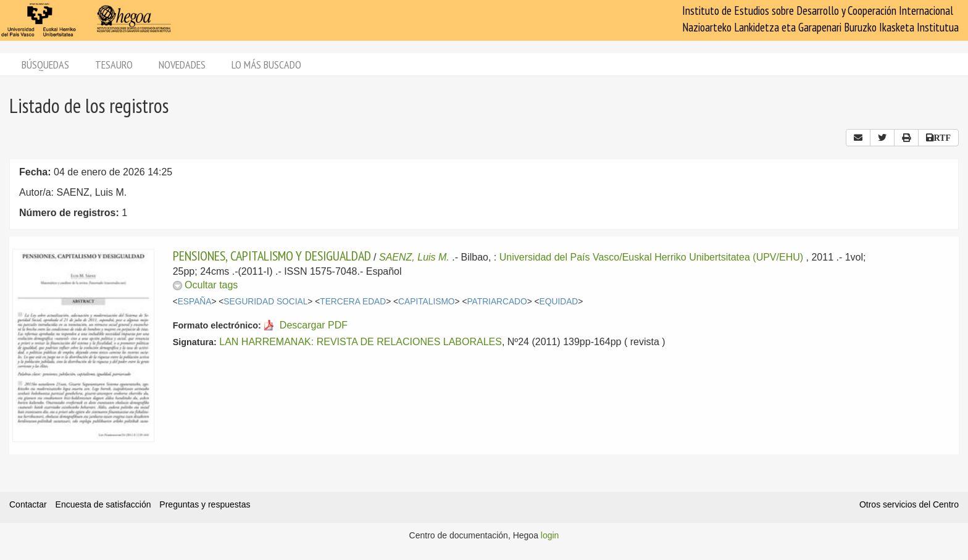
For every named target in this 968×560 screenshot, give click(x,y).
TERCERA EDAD (353, 302)
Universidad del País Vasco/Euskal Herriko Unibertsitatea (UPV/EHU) (651, 257)
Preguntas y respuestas (205, 504)
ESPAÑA (195, 302)
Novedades (182, 65)
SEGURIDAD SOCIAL (265, 302)
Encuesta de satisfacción (103, 504)
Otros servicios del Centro (909, 504)
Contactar (28, 504)
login (550, 535)
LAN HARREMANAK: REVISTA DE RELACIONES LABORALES (361, 342)
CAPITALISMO (426, 302)
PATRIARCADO (497, 302)
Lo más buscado (266, 65)
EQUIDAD (559, 302)
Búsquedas (45, 65)
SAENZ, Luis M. (414, 257)
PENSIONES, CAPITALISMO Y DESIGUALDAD (272, 256)
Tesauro (114, 65)
